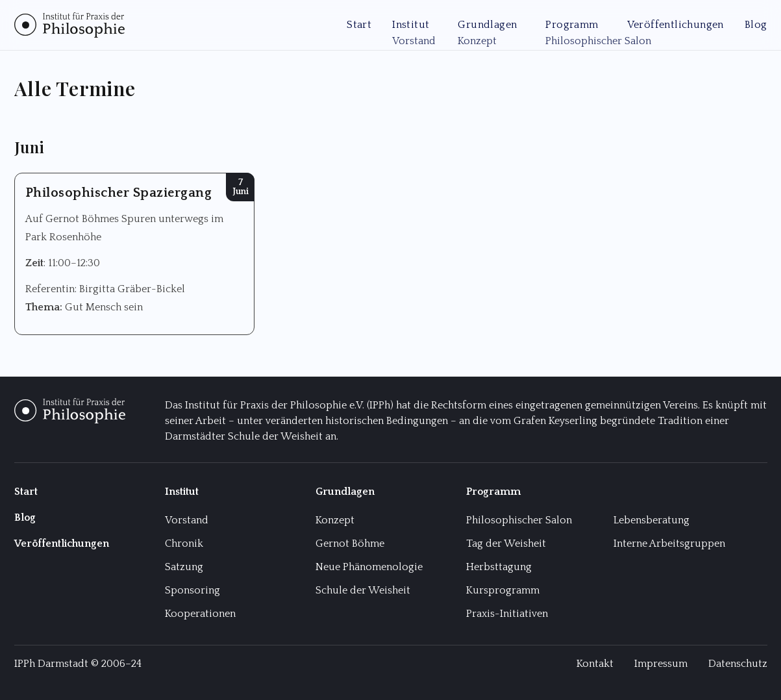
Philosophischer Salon (519, 520)
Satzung (184, 567)
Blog (756, 25)
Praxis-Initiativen (507, 614)
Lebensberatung (651, 520)
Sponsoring (192, 590)
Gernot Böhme (350, 544)
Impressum (661, 664)
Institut (411, 25)
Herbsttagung (499, 567)
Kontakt (595, 664)
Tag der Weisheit (506, 544)
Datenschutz (738, 664)
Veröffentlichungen (676, 25)
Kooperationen (200, 614)
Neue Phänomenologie (369, 567)
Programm (572, 25)
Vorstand (187, 520)
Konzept (335, 520)
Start (359, 25)
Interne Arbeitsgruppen (669, 544)
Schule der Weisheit (363, 590)
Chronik (184, 544)
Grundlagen (487, 25)
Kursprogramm (503, 590)
